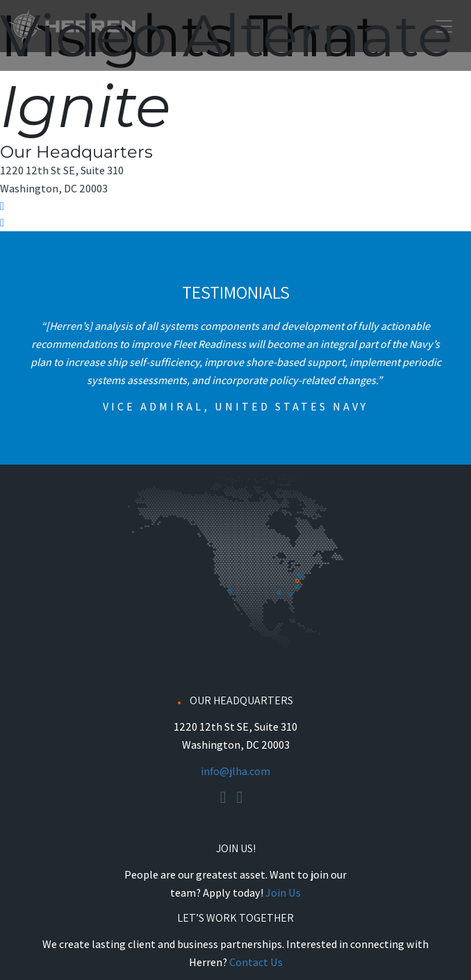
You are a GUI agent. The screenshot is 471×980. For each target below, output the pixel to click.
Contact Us (256, 962)
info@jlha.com (235, 771)
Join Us (283, 893)
